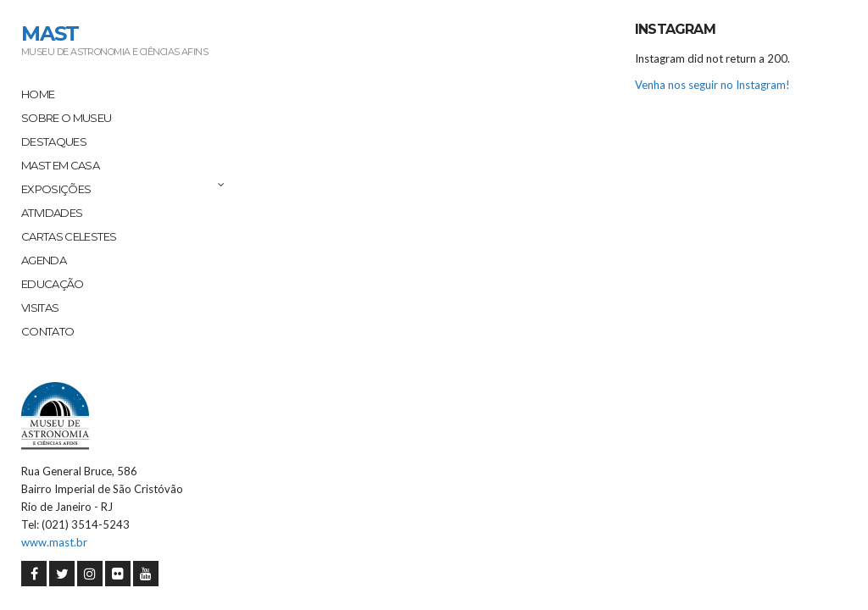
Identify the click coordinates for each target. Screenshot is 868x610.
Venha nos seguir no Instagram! (712, 85)
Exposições (56, 189)
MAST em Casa (60, 165)
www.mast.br (54, 542)
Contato (47, 331)
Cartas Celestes (69, 236)
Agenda (44, 260)
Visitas (40, 308)
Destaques (54, 141)
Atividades (52, 213)
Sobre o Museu (67, 118)
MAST (50, 33)
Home (38, 94)
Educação (53, 284)
